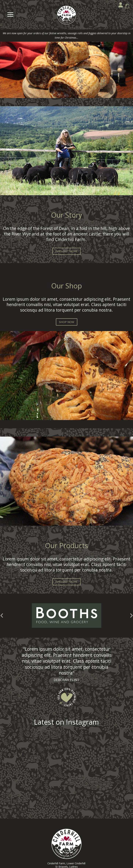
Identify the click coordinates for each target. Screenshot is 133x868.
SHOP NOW (67, 322)
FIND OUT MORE (66, 251)
